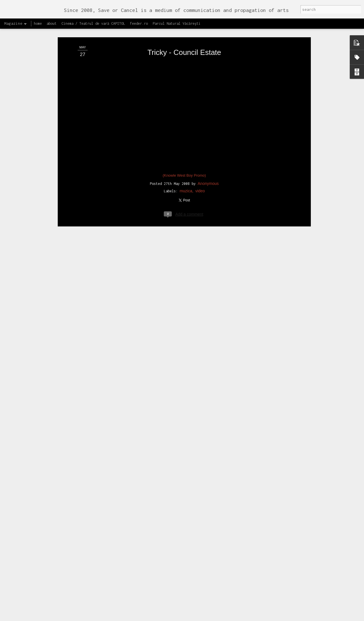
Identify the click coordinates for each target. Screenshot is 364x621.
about (52, 23)
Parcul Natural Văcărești (177, 23)
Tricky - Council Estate (184, 39)
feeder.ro (139, 23)
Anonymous (208, 170)
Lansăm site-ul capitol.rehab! (155, 615)
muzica (186, 178)
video (200, 178)
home (38, 23)
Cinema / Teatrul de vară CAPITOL (93, 23)
